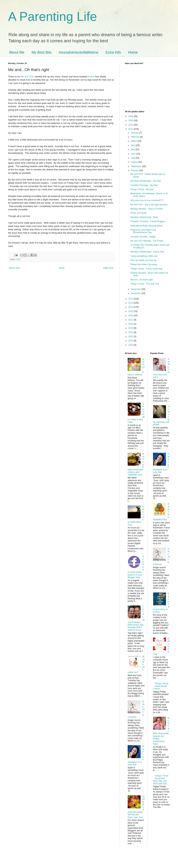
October (135, 171)
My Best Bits (42, 52)
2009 (131, 121)
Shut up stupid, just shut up (143, 260)
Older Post (108, 268)
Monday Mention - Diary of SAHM (146, 209)
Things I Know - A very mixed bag (146, 269)
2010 (131, 125)
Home (133, 52)
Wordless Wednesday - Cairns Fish (147, 252)
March (134, 141)
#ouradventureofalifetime (79, 52)
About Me (17, 52)
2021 (131, 332)
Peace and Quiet (138, 213)
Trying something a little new (144, 256)
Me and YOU (28, 77)
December (136, 293)
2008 (131, 116)
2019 (131, 328)
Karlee (91, 77)
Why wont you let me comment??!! (147, 200)
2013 (131, 303)
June (133, 154)
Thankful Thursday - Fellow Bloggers (148, 221)
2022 (131, 337)
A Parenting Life (53, 17)
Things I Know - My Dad (142, 189)
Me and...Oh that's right (142, 280)
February (135, 137)
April (133, 145)
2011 (19, 259)
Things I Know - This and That (145, 284)
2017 (131, 320)
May (133, 149)
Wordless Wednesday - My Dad (145, 181)
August (135, 162)
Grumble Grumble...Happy (143, 237)
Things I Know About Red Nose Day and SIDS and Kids (161, 780)
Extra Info (113, 52)
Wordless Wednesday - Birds (144, 217)
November (136, 289)
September (136, 166)
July (133, 158)
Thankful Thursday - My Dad (144, 185)
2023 (131, 341)
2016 (131, 315)
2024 (131, 345)
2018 (131, 324)
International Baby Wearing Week (146, 226)
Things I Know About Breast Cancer (161, 686)
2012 (131, 299)
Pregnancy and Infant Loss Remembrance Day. (143, 231)
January (135, 133)
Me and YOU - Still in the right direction (149, 205)
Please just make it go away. (144, 264)
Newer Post (15, 268)
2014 (131, 307)
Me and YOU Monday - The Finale (147, 241)
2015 (131, 311)
